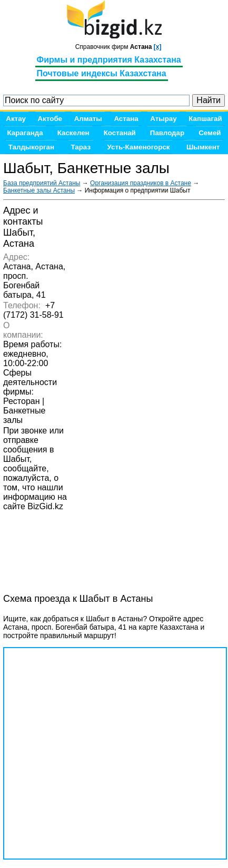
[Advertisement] (87, 554)
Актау (16, 119)
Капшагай (205, 119)
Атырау (163, 119)
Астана (126, 119)
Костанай (120, 133)
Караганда (25, 133)
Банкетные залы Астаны (39, 190)
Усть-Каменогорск (139, 147)
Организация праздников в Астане (141, 183)
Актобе (50, 119)
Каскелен (73, 133)
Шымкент (203, 147)
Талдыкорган (31, 147)
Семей (210, 133)
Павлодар (167, 133)
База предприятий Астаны (42, 183)
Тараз (81, 147)
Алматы (88, 119)
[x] (158, 47)
